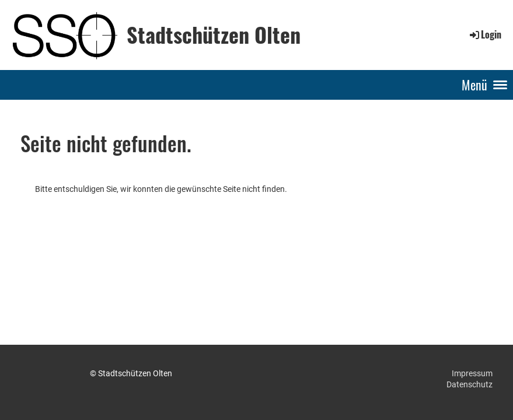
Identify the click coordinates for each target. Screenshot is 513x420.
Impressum (472, 373)
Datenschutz (470, 384)
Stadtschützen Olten (214, 34)
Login (485, 34)
